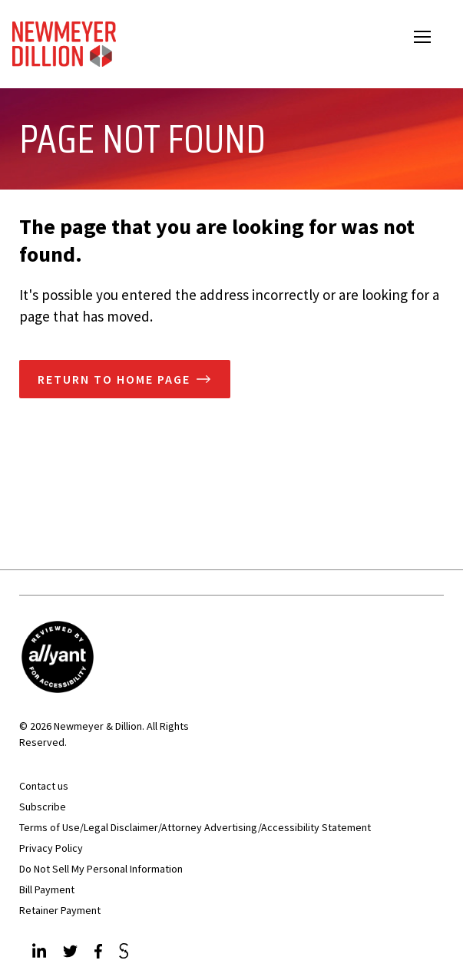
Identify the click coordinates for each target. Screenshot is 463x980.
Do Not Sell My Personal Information (101, 869)
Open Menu (432, 39)
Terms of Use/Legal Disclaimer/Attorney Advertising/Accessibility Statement (195, 827)
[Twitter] (72, 953)
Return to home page (114, 379)
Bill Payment (47, 889)
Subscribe (43, 807)
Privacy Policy (51, 848)
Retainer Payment (60, 910)
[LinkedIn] (41, 953)
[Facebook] (100, 953)
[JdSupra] (126, 953)
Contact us (44, 786)
